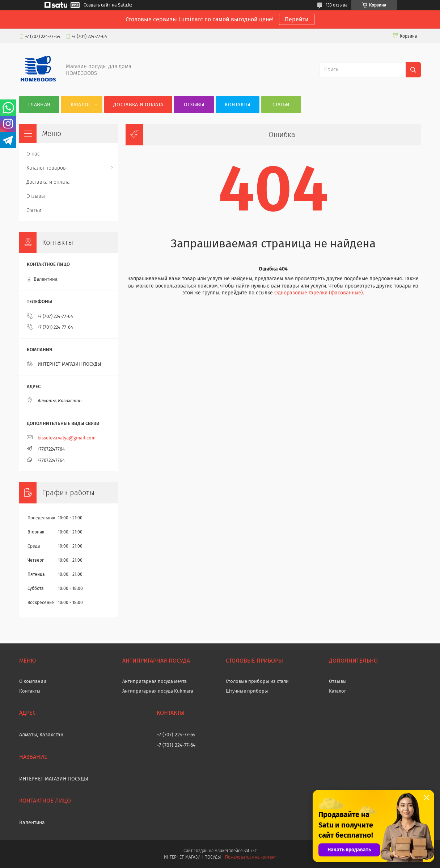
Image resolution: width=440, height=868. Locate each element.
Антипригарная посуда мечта (155, 681)
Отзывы (194, 105)
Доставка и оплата (138, 105)
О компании (33, 681)
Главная (39, 105)
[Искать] (413, 70)
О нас (33, 154)
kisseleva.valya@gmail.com (67, 438)
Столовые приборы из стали (257, 681)
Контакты (237, 105)
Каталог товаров (46, 168)
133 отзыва (337, 5)
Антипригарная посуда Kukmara (158, 691)
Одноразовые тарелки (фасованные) (319, 293)
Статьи (281, 105)
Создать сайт (97, 5)
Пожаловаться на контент (251, 857)
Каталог (81, 105)
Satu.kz (250, 851)
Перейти (297, 19)
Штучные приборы (247, 691)
